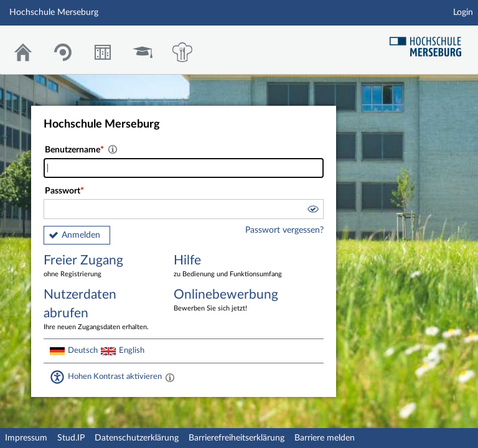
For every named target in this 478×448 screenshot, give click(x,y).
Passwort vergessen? (284, 230)
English (132, 350)
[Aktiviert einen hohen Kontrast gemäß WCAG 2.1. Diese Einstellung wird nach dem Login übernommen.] (170, 377)
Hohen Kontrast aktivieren (115, 376)
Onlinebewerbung (230, 301)
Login (463, 12)
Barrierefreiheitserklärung (237, 438)
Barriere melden (325, 438)
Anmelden (81, 235)
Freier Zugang (100, 267)
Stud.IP (71, 438)
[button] (312, 211)
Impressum (26, 438)
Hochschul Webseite (430, 42)
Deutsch (83, 350)
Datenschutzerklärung (137, 438)
